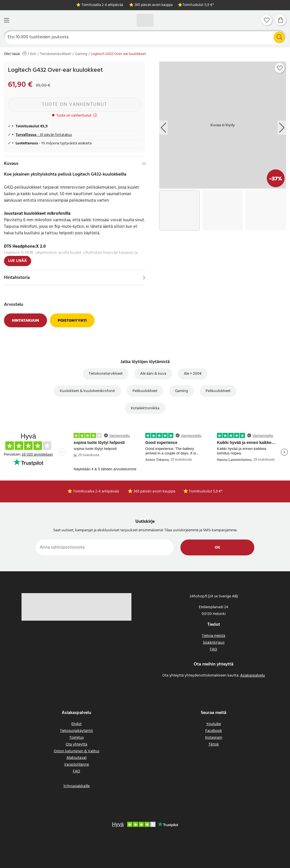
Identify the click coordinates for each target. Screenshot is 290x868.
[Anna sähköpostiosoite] (105, 547)
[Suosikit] (267, 20)
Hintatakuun (25, 320)
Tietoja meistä (214, 636)
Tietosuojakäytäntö (76, 731)
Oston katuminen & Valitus (77, 751)
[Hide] (144, 164)
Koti (33, 54)
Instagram (214, 738)
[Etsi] (145, 37)
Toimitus (77, 738)
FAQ (214, 649)
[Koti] (145, 20)
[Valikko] (7, 20)
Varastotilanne (76, 765)
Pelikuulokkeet (145, 391)
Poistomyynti (72, 320)
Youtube (214, 724)
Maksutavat (77, 758)
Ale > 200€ (193, 374)
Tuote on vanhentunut (74, 105)
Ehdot (76, 724)
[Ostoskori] (281, 20)
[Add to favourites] (280, 68)
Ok (217, 548)
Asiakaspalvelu (253, 676)
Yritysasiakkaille (76, 786)
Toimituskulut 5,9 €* (198, 5)
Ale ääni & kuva (153, 374)
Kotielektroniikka (145, 408)
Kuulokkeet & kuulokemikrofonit (87, 391)
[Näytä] (144, 278)
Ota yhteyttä (76, 744)
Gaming (81, 54)
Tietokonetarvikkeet (56, 54)
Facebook (214, 731)
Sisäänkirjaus (214, 643)
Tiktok (214, 744)
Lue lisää (18, 261)
